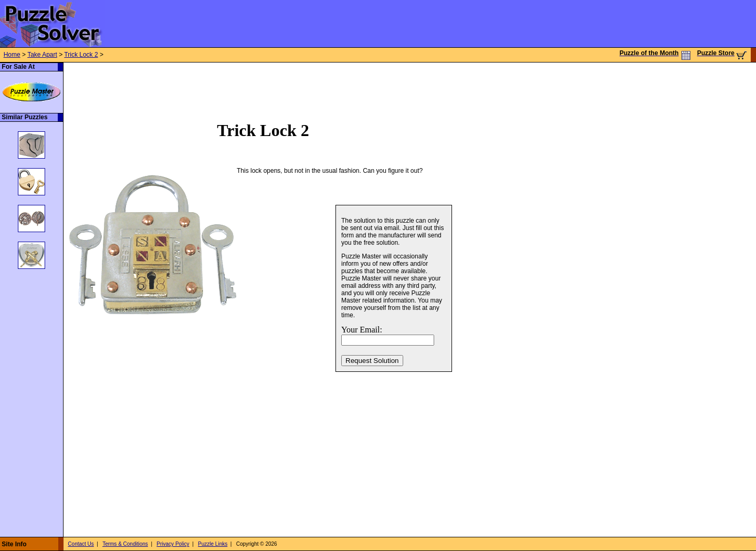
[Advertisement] (255, 86)
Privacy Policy (173, 544)
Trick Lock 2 (81, 55)
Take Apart (42, 55)
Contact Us (81, 544)
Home (12, 55)
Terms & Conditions (125, 544)
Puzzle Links (213, 544)
